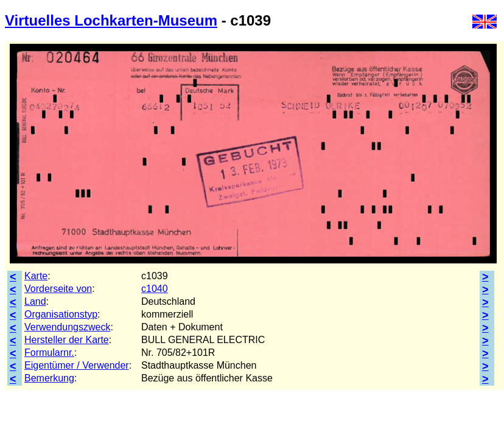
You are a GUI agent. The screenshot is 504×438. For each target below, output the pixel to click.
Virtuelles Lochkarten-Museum (111, 20)
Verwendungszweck (67, 327)
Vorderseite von (58, 289)
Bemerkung (49, 378)
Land (35, 301)
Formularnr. (49, 353)
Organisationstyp (61, 314)
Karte (36, 276)
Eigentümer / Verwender (77, 365)
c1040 (155, 289)
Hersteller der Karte (67, 340)
